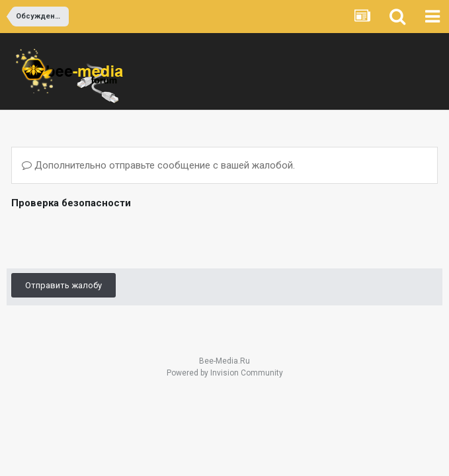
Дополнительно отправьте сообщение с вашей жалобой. (158, 165)
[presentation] (112, 238)
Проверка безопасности (71, 203)
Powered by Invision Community (225, 373)
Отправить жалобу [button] (63, 285)
